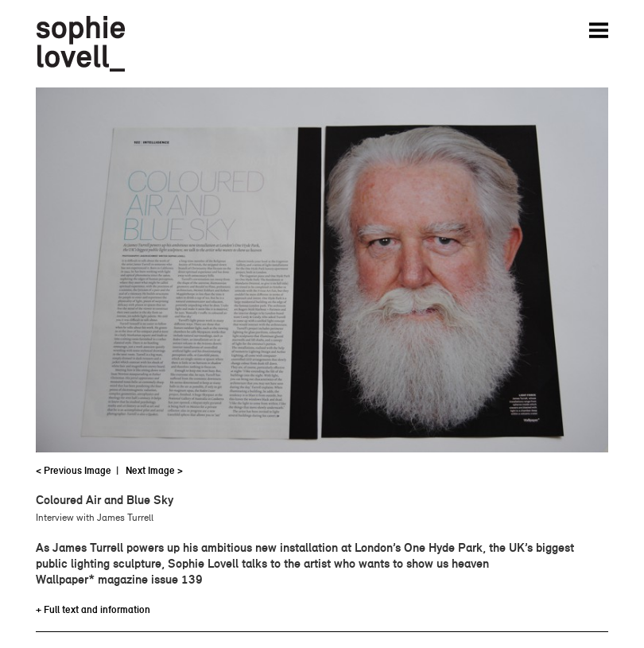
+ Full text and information (93, 609)
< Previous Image (74, 470)
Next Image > (154, 470)
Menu (599, 30)
